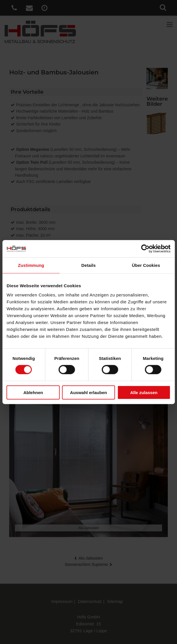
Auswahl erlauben (88, 392)
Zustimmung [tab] (31, 265)
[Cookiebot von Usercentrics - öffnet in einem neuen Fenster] (145, 249)
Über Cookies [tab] (146, 265)
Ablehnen (33, 392)
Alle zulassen (144, 392)
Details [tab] (89, 265)
